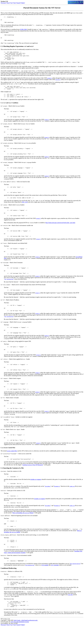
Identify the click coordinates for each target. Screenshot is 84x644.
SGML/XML (24, 30)
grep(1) (50, 81)
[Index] (23, 3)
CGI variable (45, 581)
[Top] (14, 3)
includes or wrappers (36, 493)
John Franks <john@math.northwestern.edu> (26, 638)
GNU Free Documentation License (20, 640)
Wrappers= (57, 500)
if (8, 89)
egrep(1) (58, 82)
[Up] (11, 3)
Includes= (48, 500)
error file (70, 611)
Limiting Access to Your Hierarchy (33, 478)
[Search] (18, 3)
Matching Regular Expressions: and (18, 47)
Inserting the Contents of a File (13, 481)
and (8, 188)
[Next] (8, 3)
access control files (12, 464)
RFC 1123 (25, 209)
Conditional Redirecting (9, 584)
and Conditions (11, 107)
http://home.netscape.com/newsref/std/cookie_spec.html (60, 230)
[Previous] (3, 3)
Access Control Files (10, 461)
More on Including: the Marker (23, 527)
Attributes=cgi (30, 581)
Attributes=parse (75, 579)
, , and (8, 549)
